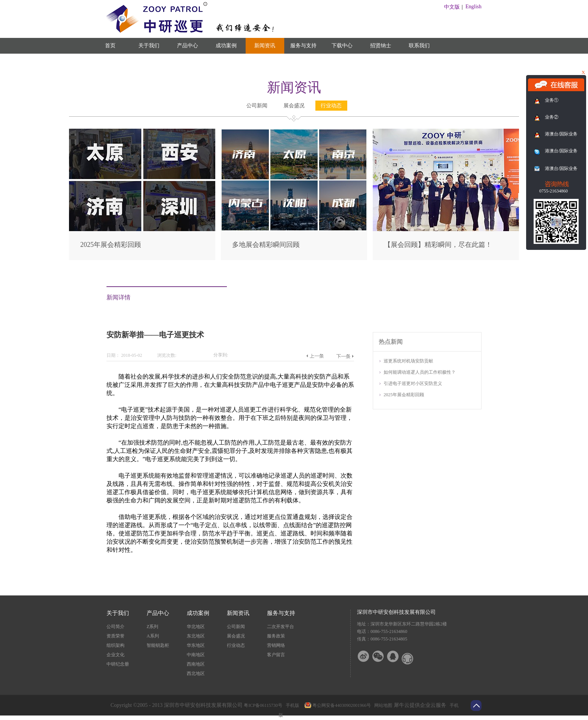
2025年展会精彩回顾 (111, 245)
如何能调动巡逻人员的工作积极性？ (420, 372)
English (473, 7)
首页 (110, 46)
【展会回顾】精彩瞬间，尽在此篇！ (438, 245)
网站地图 (382, 705)
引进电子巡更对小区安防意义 (413, 383)
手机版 (291, 705)
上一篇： (315, 356)
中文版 (452, 7)
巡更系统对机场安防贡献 (408, 361)
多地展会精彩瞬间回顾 (266, 245)
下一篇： (345, 356)
